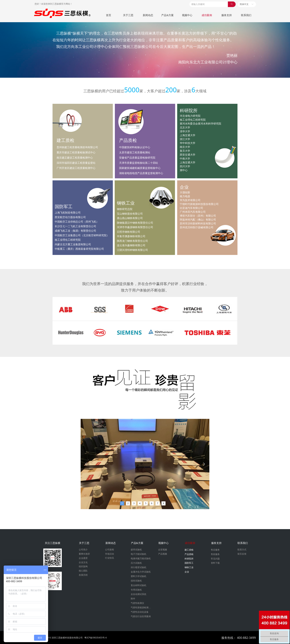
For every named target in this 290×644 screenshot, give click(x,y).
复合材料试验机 (139, 585)
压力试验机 (136, 563)
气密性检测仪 (137, 603)
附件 (133, 599)
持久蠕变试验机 (139, 567)
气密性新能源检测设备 (142, 608)
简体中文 (244, 4)
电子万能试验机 (139, 554)
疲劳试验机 (136, 550)
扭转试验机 (136, 581)
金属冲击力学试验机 (141, 572)
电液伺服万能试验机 (141, 559)
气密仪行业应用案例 (141, 616)
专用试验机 (136, 590)
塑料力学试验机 (139, 576)
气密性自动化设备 (140, 612)
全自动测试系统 (139, 594)
